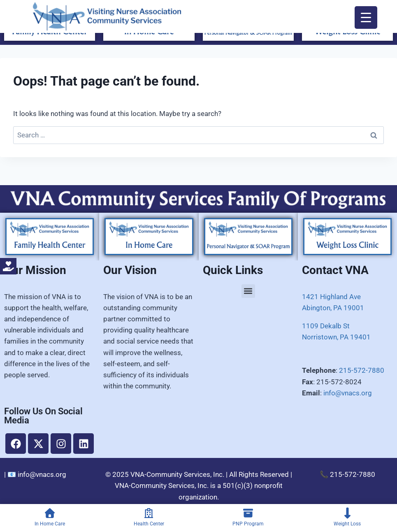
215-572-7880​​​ (362, 370)
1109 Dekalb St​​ (326, 326)
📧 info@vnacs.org (37, 474)
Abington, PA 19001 (333, 308)
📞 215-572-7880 (347, 474)
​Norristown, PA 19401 (336, 337)
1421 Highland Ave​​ (331, 297)
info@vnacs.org (348, 393)
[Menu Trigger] (366, 17)
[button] (248, 291)
